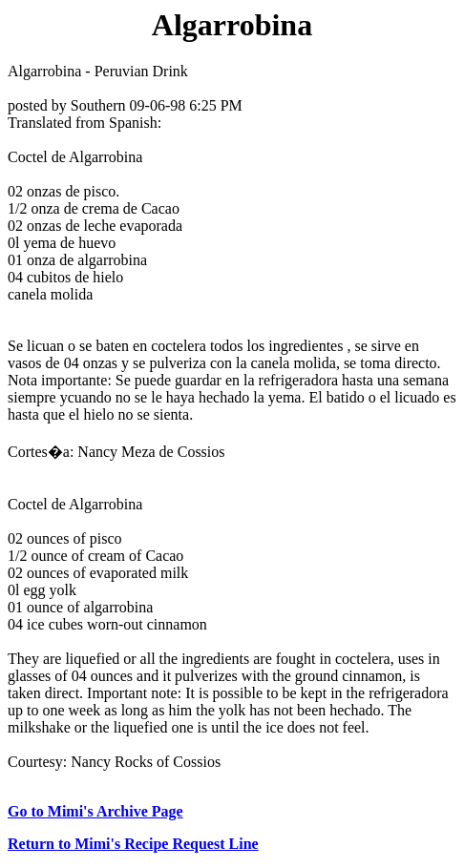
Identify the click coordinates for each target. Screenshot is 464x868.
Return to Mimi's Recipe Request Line (133, 844)
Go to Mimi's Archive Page (95, 811)
